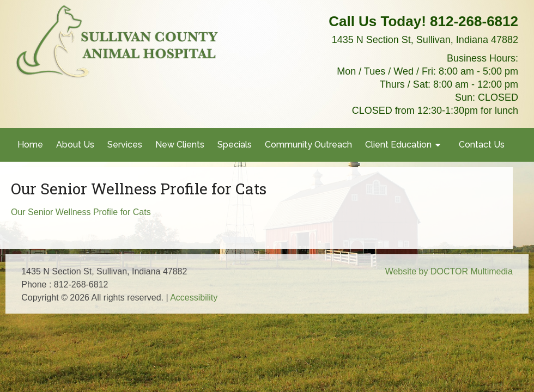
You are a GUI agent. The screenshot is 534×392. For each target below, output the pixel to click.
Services (125, 145)
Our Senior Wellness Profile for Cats (81, 212)
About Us (75, 145)
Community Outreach (308, 145)
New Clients (180, 145)
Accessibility (194, 298)
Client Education (398, 145)
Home (30, 145)
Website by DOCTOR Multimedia (449, 271)
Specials (235, 145)
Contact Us (482, 145)
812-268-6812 (474, 21)
